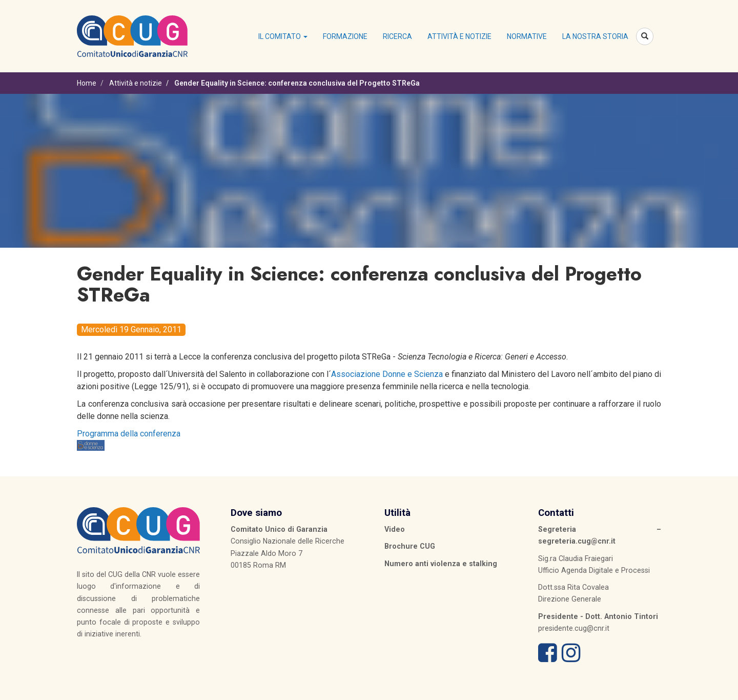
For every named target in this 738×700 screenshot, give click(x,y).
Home (87, 83)
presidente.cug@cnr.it (574, 628)
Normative (527, 36)
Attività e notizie (459, 36)
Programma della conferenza (129, 434)
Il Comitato (283, 36)
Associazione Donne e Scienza (387, 374)
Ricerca (397, 36)
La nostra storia (595, 36)
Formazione (345, 36)
